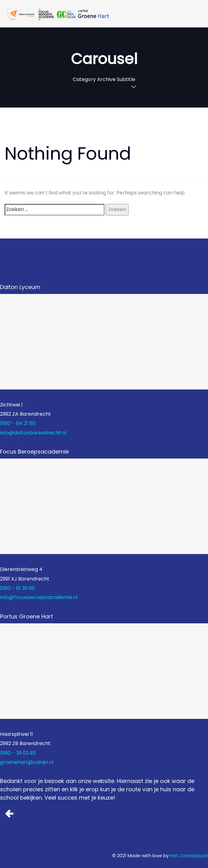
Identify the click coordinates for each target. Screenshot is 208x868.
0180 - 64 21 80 (18, 423)
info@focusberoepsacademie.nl (39, 597)
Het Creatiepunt (189, 856)
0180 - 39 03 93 (18, 753)
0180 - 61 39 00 (17, 588)
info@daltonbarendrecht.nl (33, 433)
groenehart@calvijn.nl (27, 762)
